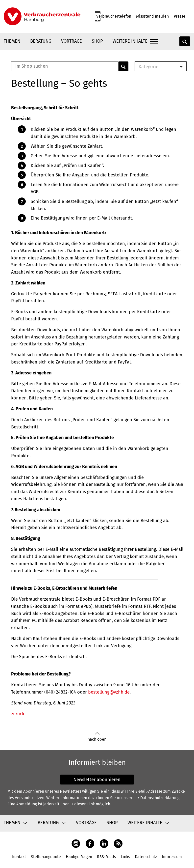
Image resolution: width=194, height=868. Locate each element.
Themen (12, 41)
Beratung (41, 41)
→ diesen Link (82, 804)
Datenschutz (146, 857)
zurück (18, 714)
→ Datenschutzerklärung (158, 798)
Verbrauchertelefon (114, 16)
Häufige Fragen (79, 857)
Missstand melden (152, 16)
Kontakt (19, 857)
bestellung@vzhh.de (109, 692)
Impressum (172, 857)
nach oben (97, 737)
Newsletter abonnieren (97, 780)
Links (125, 857)
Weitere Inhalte (130, 41)
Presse (180, 16)
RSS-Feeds (106, 857)
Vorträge (72, 41)
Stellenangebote (46, 857)
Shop (97, 41)
